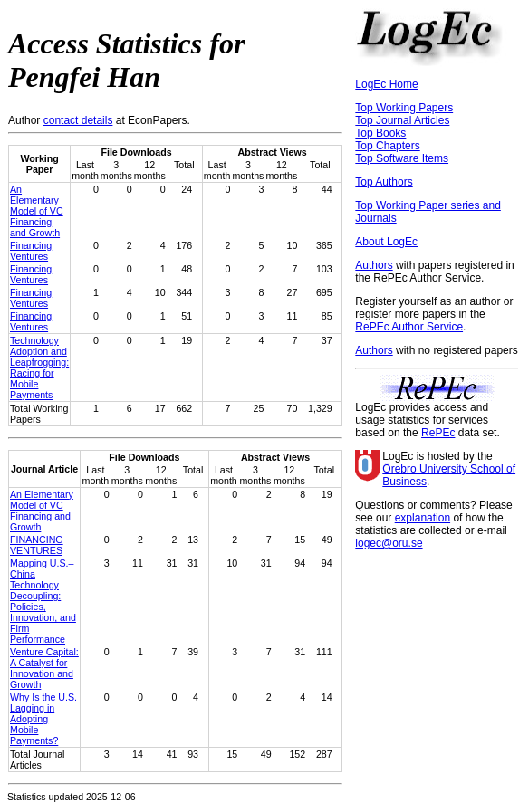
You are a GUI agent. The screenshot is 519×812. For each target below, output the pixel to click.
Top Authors (384, 182)
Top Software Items (402, 158)
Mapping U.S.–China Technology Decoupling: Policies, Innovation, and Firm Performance (43, 601)
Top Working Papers (404, 108)
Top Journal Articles (402, 120)
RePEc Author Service (409, 327)
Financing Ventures (31, 251)
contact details (78, 120)
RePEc (438, 433)
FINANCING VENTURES (37, 545)
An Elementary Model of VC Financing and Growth (37, 211)
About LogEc (386, 242)
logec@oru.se (389, 543)
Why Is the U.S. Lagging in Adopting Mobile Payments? (43, 719)
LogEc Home (386, 84)
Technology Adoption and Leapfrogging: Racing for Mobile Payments (39, 368)
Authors (374, 265)
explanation (423, 518)
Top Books (380, 133)
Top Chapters (387, 146)
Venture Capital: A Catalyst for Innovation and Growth (44, 668)
